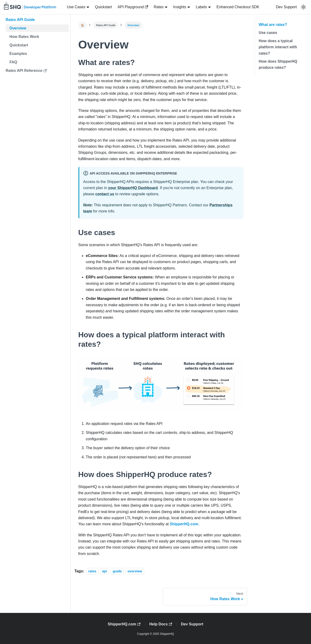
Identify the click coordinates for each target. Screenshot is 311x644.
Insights (180, 7)
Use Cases (76, 7)
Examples (18, 54)
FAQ (13, 62)
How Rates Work (24, 37)
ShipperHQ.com (184, 524)
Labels (201, 7)
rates (92, 571)
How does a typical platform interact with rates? (278, 47)
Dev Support (286, 7)
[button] (303, 7)
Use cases (268, 33)
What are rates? (273, 25)
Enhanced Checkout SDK (238, 7)
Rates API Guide (20, 20)
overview (135, 571)
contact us (105, 194)
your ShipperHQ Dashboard (133, 188)
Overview (18, 28)
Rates (159, 7)
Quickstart (103, 7)
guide (117, 571)
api (104, 571)
